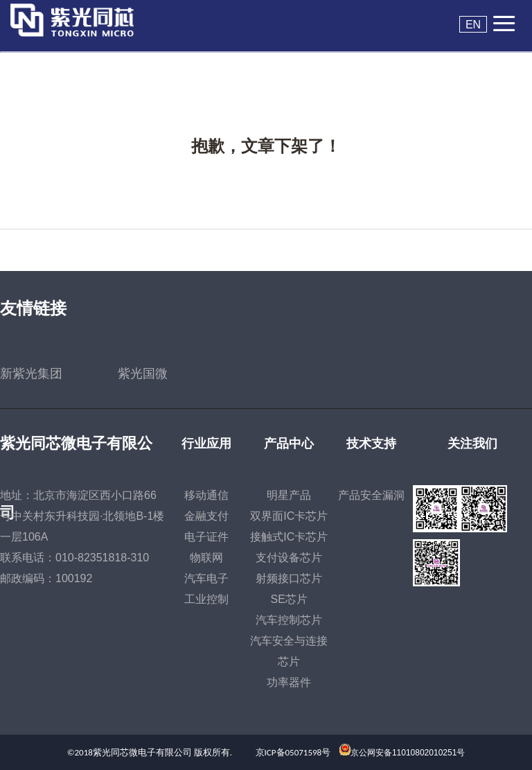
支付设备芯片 (289, 558)
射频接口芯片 (289, 578)
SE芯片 (289, 599)
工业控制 (206, 599)
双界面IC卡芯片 (289, 516)
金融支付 (206, 516)
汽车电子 (206, 578)
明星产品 (289, 495)
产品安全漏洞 (371, 495)
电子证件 (206, 537)
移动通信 (206, 495)
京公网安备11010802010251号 (408, 753)
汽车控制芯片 (289, 620)
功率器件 (289, 682)
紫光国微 (143, 374)
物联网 (206, 558)
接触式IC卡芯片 (289, 537)
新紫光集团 (31, 374)
